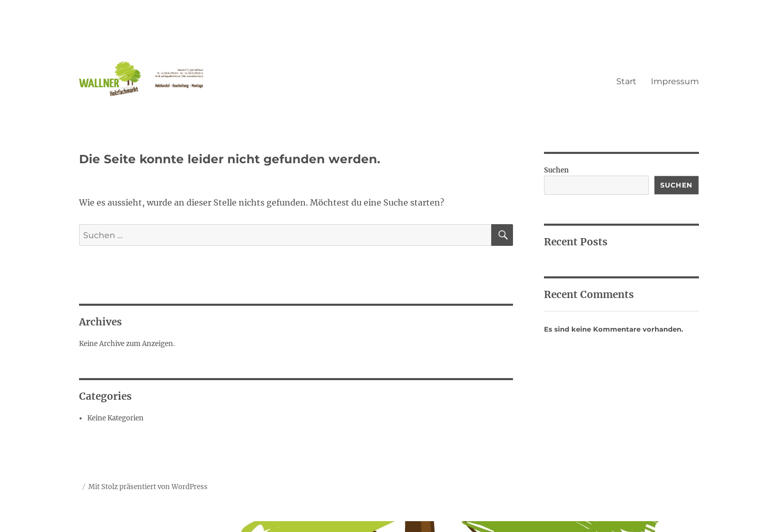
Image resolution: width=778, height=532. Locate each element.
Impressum (675, 81)
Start (626, 81)
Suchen (556, 170)
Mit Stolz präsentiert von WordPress (148, 487)
